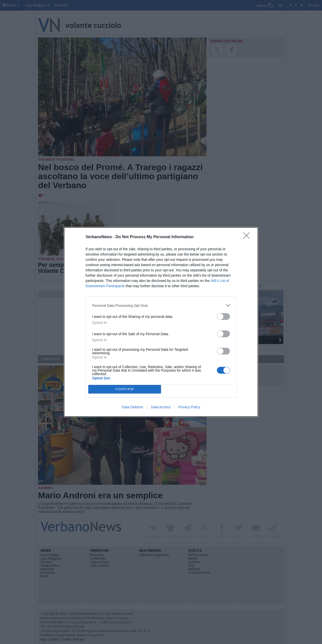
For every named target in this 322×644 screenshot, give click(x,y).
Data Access (161, 407)
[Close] (248, 237)
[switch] (223, 316)
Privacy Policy (189, 407)
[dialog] (161, 322)
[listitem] (161, 305)
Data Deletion (132, 407)
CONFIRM (125, 389)
